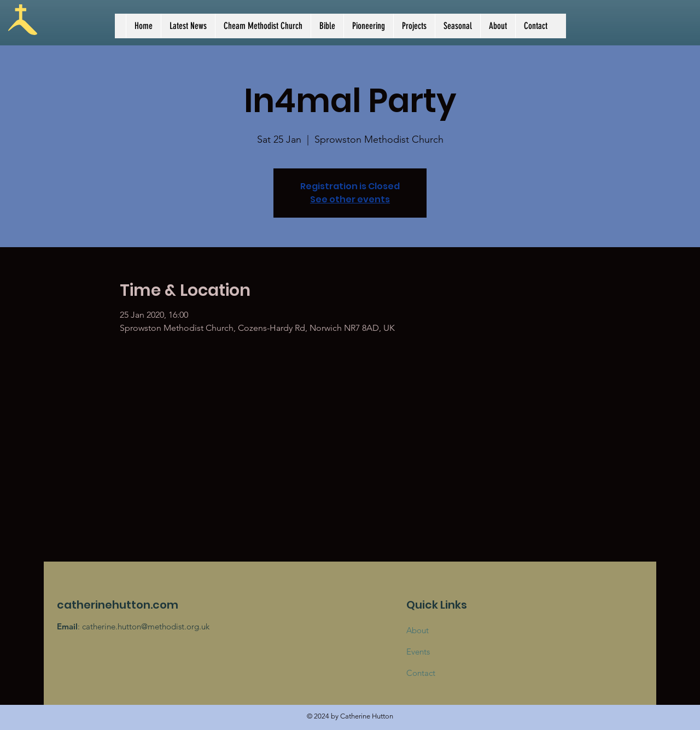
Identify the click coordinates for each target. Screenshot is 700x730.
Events (418, 652)
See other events (350, 199)
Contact (421, 673)
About (418, 630)
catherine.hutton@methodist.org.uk (146, 626)
